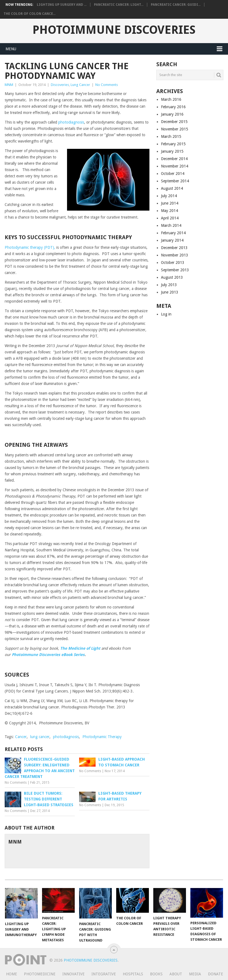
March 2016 (171, 99)
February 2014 (173, 233)
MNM (9, 85)
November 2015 (175, 129)
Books (156, 974)
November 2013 (175, 255)
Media (195, 974)
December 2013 (174, 248)
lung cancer (40, 737)
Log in (166, 314)
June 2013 (170, 292)
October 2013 (173, 263)
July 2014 (169, 196)
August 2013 (172, 277)
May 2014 (169, 211)
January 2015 (172, 151)
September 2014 (175, 181)
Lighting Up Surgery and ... (62, 5)
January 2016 (172, 114)
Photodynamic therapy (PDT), (30, 247)
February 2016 (173, 107)
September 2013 (175, 270)
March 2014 (171, 225)
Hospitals (133, 974)
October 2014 (173, 174)
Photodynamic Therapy (102, 737)
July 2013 (169, 285)
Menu (11, 49)
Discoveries (60, 85)
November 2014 (175, 166)
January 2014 (172, 240)
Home (12, 974)
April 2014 (170, 218)
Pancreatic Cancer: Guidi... (176, 5)
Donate (216, 974)
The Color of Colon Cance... (30, 14)
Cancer (21, 737)
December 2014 (174, 159)
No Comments (107, 85)
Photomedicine (40, 974)
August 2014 (172, 188)
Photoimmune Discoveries (114, 30)
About (176, 974)
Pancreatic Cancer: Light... (119, 5)
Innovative (73, 974)
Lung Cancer (80, 85)
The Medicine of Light (80, 648)
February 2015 (173, 144)
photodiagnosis (71, 122)
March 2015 (171, 136)
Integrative (104, 974)
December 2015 (174, 122)
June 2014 (170, 203)
